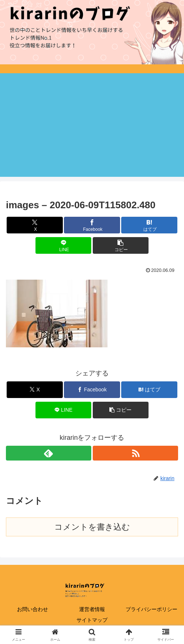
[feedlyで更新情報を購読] (49, 453)
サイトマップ (92, 620)
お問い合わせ (33, 609)
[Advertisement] (92, 125)
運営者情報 (92, 609)
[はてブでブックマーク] (149, 225)
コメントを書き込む (92, 527)
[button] (121, 245)
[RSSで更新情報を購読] (135, 453)
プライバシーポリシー (151, 609)
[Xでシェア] (35, 225)
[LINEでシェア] (63, 245)
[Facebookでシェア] (92, 225)
